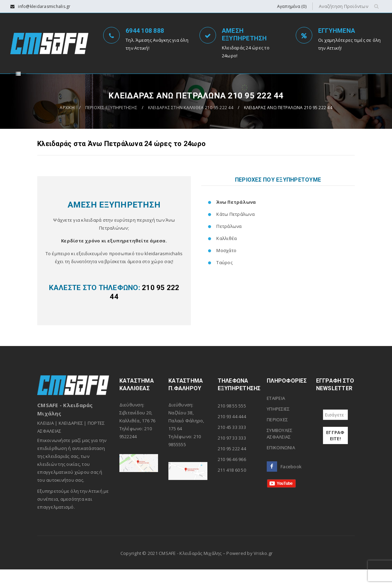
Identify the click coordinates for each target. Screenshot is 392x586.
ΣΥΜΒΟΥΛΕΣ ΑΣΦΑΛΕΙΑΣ (280, 450)
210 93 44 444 (232, 433)
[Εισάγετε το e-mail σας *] (336, 431)
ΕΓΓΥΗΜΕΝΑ (337, 31)
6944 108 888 (145, 31)
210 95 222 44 (232, 465)
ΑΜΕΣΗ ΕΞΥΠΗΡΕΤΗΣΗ (244, 34)
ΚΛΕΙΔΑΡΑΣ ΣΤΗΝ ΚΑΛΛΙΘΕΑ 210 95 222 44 (191, 124)
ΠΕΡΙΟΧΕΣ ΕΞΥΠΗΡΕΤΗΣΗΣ (111, 124)
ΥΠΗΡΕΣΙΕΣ (278, 425)
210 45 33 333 (232, 444)
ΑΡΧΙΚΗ (67, 124)
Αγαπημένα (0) (292, 6)
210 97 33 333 (232, 454)
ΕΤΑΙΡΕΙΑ (276, 415)
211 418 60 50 (232, 487)
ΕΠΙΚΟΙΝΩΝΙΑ (281, 464)
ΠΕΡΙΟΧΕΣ (277, 436)
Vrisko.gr (263, 570)
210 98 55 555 (232, 422)
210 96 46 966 (232, 476)
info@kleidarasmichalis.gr (44, 6)
